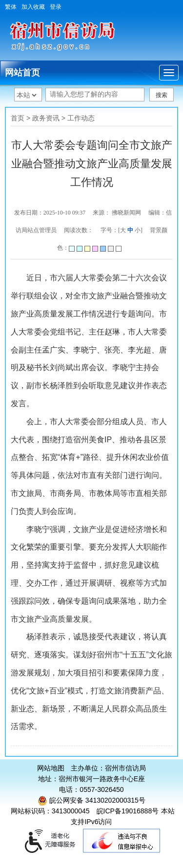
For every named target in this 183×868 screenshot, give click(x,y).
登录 (56, 7)
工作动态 (81, 118)
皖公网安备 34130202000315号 (91, 800)
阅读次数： (79, 230)
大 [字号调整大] (123, 230)
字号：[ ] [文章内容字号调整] (122, 230)
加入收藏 (33, 7)
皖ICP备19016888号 (128, 811)
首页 (18, 118)
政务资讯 (46, 118)
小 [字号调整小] (138, 230)
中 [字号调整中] (130, 230)
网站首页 (22, 73)
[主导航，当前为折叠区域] (169, 73)
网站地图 (51, 768)
